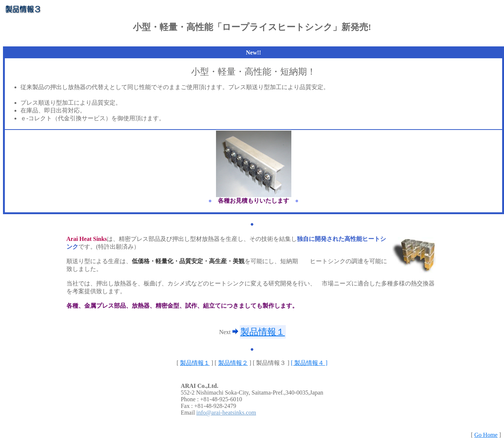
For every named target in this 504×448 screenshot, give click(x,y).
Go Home (486, 435)
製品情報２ (233, 363)
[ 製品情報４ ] (309, 363)
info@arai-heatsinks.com (226, 413)
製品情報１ (263, 332)
